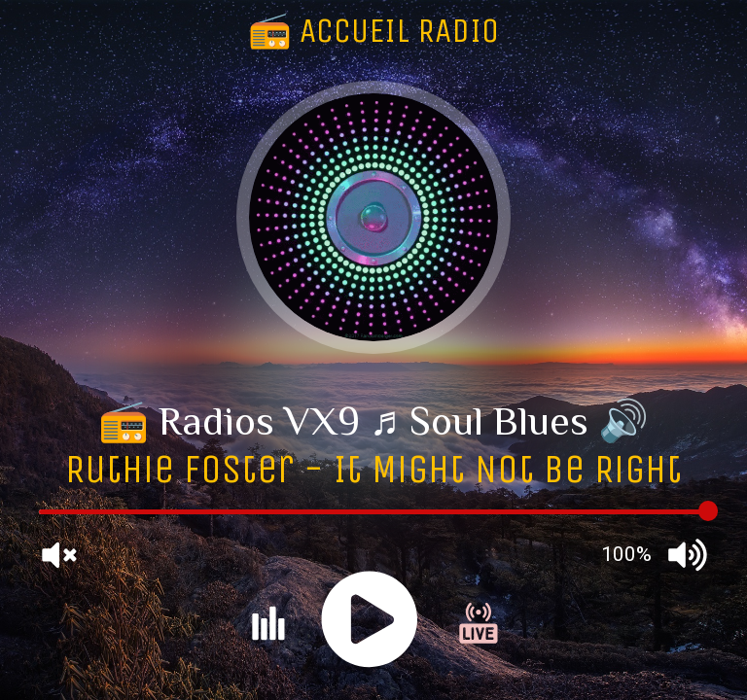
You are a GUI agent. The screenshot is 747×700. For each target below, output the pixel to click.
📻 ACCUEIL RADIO (373, 31)
